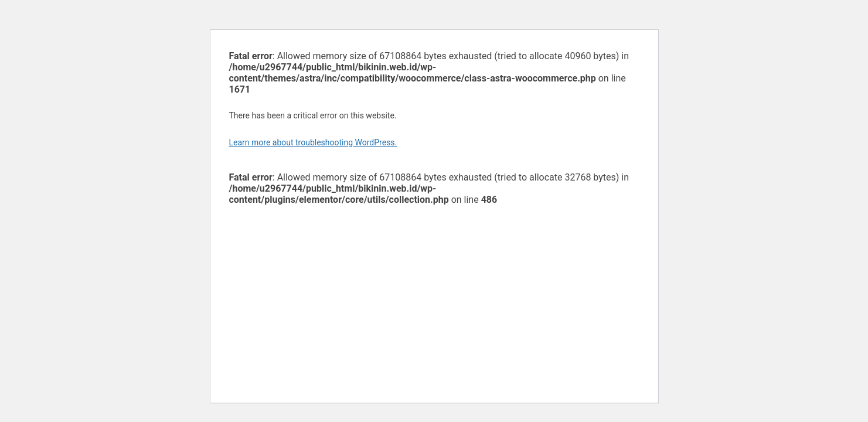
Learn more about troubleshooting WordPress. (313, 142)
